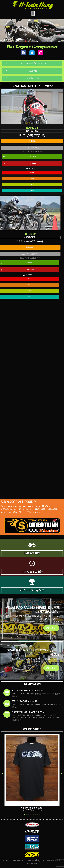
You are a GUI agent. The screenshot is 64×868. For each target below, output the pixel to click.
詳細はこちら (51, 628)
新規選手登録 (32, 553)
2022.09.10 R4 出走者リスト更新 (28, 712)
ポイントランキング (32, 590)
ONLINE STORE (32, 729)
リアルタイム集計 (32, 572)
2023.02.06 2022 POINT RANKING (28, 691)
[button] (28, 44)
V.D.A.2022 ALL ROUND (18, 502)
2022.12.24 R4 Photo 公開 (24, 701)
